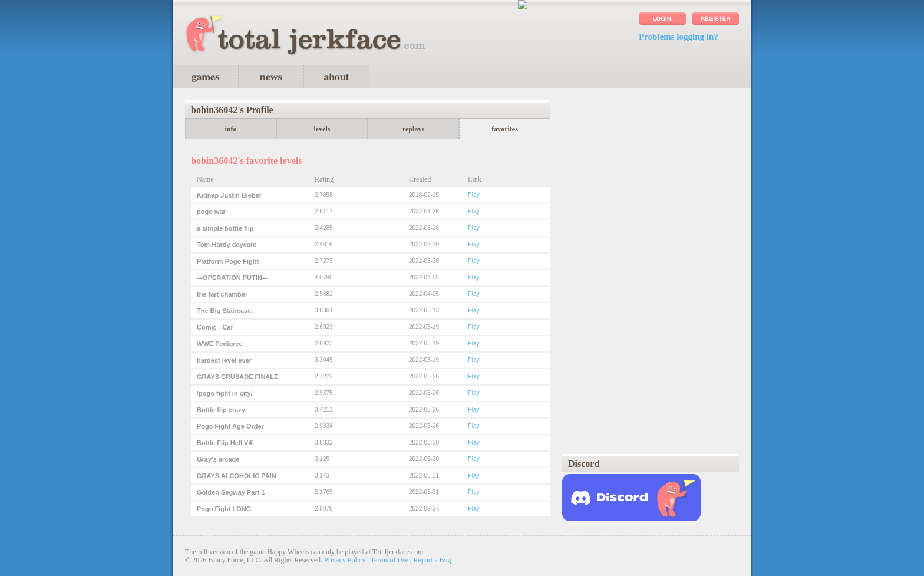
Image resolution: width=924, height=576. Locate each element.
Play (473, 195)
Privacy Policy (345, 560)
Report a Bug (433, 560)
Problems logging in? (679, 37)
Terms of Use (390, 560)
